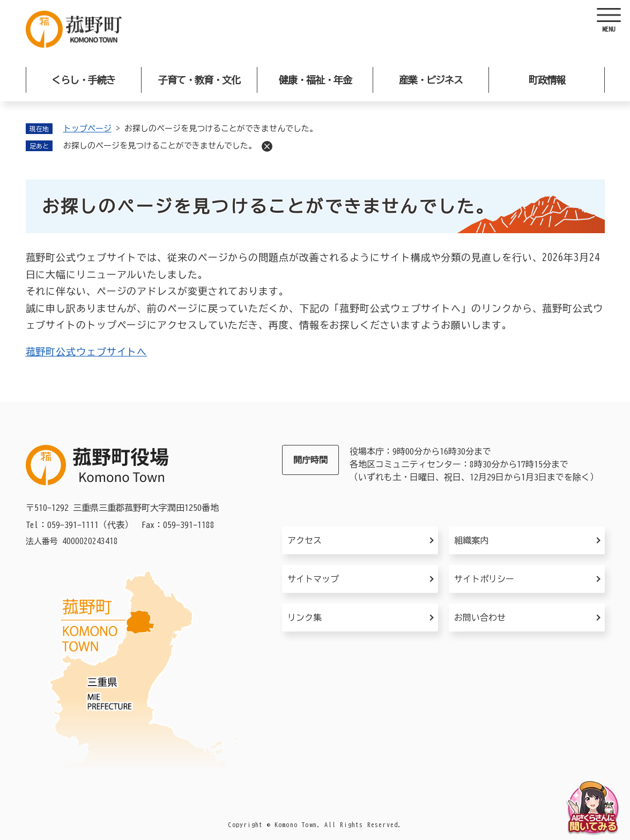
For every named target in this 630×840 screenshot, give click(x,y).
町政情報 (547, 80)
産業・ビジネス (431, 80)
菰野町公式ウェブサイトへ (87, 352)
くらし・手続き (83, 80)
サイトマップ (313, 579)
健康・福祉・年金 (315, 80)
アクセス (305, 540)
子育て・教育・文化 (199, 80)
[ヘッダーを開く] (609, 21)
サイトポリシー (484, 579)
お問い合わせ (480, 618)
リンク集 (305, 618)
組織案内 (471, 540)
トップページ (87, 128)
